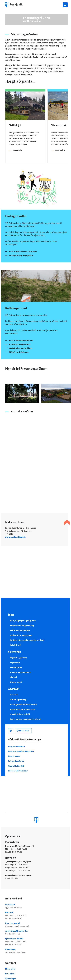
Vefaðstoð (36, 906)
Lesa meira (18, 150)
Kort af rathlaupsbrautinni (21, 340)
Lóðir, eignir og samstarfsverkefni (26, 719)
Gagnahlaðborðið (16, 766)
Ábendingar (36, 951)
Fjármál (13, 677)
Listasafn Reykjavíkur (18, 771)
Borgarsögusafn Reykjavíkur (21, 751)
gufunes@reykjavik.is (15, 537)
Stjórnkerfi (15, 663)
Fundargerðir (16, 667)
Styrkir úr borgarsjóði (20, 714)
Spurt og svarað (36, 925)
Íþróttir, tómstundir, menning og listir (27, 640)
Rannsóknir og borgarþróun (23, 709)
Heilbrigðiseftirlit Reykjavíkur (23, 704)
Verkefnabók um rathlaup (21, 348)
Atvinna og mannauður (20, 672)
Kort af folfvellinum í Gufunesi (23, 251)
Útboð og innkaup (18, 700)
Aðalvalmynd (65, 5)
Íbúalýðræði (16, 645)
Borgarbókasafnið (16, 746)
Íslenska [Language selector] (11, 731)
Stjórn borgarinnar (19, 658)
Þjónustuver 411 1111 (36, 942)
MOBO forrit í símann (19, 352)
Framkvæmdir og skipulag (22, 625)
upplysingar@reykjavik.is (36, 932)
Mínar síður (24, 731)
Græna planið (16, 682)
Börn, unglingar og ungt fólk (23, 621)
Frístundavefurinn (16, 761)
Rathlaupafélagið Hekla (20, 344)
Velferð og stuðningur (20, 630)
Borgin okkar (14, 756)
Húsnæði (14, 695)
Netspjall (36, 915)
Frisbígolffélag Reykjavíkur (21, 255)
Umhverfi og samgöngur (21, 635)
